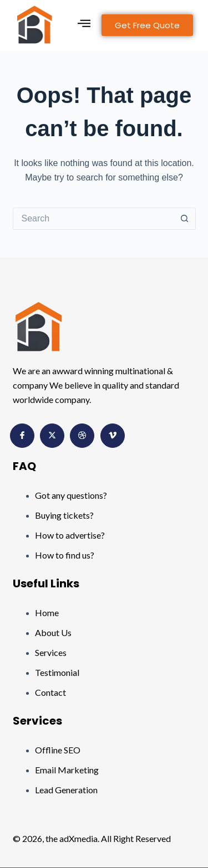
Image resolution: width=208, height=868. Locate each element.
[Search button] (185, 219)
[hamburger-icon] (84, 25)
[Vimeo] (113, 436)
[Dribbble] (82, 436)
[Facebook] (22, 436)
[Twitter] (52, 436)
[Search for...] (93, 219)
